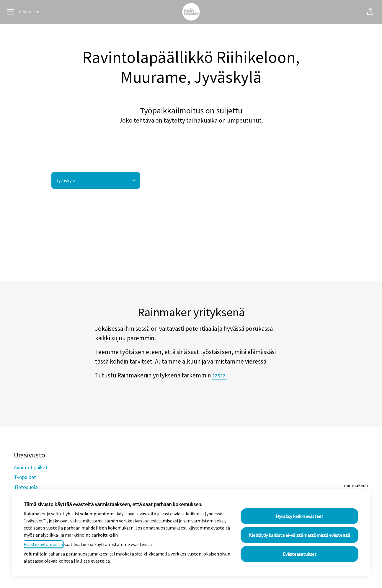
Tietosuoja (26, 487)
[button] (370, 12)
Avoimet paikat (31, 467)
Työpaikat (25, 477)
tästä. (220, 375)
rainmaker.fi (356, 485)
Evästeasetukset (300, 554)
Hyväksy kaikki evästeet (299, 516)
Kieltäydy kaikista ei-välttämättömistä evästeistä (299, 535)
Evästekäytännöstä (43, 544)
